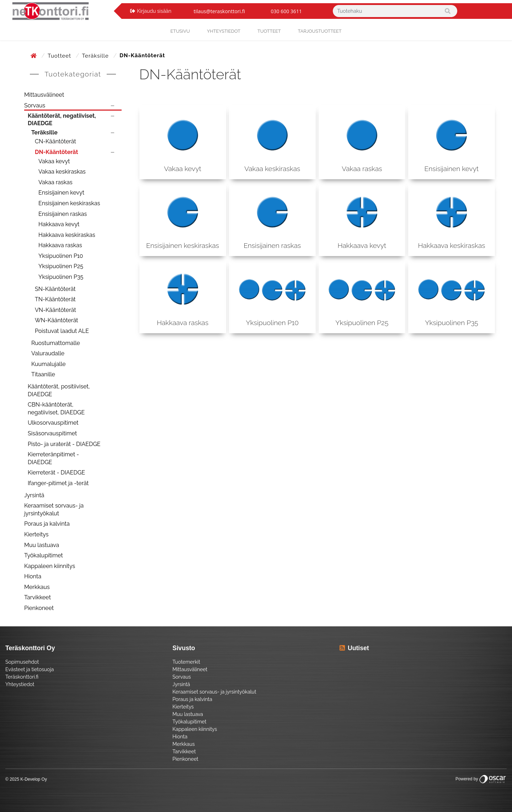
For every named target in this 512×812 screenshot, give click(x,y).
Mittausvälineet (44, 95)
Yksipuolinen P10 (61, 256)
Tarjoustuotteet (320, 31)
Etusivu (180, 31)
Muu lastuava (42, 545)
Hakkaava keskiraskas (67, 235)
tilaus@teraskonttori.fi (219, 11)
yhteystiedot (224, 31)
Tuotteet (269, 31)
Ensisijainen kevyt (61, 193)
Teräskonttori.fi (22, 677)
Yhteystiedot (20, 684)
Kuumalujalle (49, 364)
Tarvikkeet (38, 597)
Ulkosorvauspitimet (53, 423)
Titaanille (43, 374)
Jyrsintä (34, 495)
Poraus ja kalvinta (47, 524)
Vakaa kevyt (54, 161)
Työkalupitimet (44, 555)
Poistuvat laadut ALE (62, 331)
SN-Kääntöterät (55, 289)
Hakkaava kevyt (59, 224)
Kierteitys (36, 534)
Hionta (33, 576)
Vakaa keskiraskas (62, 172)
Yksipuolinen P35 (61, 277)
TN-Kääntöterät (55, 299)
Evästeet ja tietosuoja (30, 669)
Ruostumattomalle (56, 343)
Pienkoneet (39, 608)
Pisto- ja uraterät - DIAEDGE (64, 444)
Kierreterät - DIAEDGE (56, 473)
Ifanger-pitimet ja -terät (58, 483)
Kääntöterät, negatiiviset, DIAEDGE (62, 120)
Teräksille (96, 56)
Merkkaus (37, 587)
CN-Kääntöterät (55, 141)
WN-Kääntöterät (57, 320)
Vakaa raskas (55, 182)
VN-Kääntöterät (55, 310)
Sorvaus (35, 105)
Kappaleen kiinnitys (50, 566)
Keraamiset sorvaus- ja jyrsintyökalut (54, 510)
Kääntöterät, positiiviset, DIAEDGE (59, 390)
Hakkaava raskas (60, 245)
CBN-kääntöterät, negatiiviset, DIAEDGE (56, 408)
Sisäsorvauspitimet (52, 433)
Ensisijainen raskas (63, 214)
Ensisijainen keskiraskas (69, 203)
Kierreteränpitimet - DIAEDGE (53, 458)
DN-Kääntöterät (57, 152)
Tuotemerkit (186, 662)
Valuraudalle (48, 353)
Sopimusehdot (22, 662)
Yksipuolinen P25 (61, 266)
